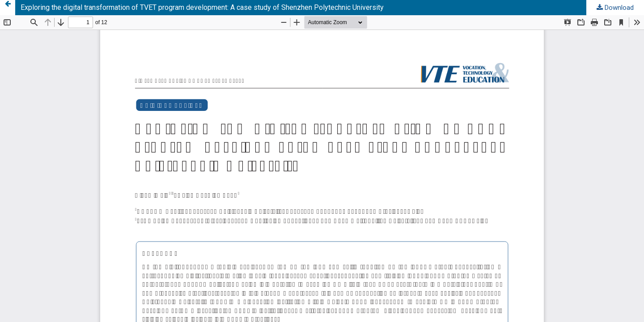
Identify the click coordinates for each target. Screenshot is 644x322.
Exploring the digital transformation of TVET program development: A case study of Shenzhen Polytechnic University (202, 7)
